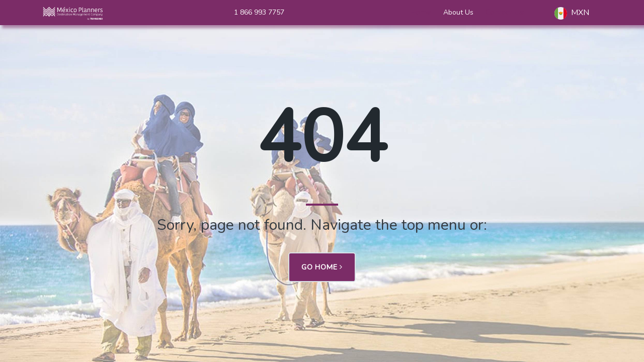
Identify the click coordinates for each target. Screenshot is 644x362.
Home (420, 12)
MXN (572, 13)
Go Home (322, 267)
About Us (458, 12)
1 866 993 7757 (259, 12)
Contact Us (505, 12)
